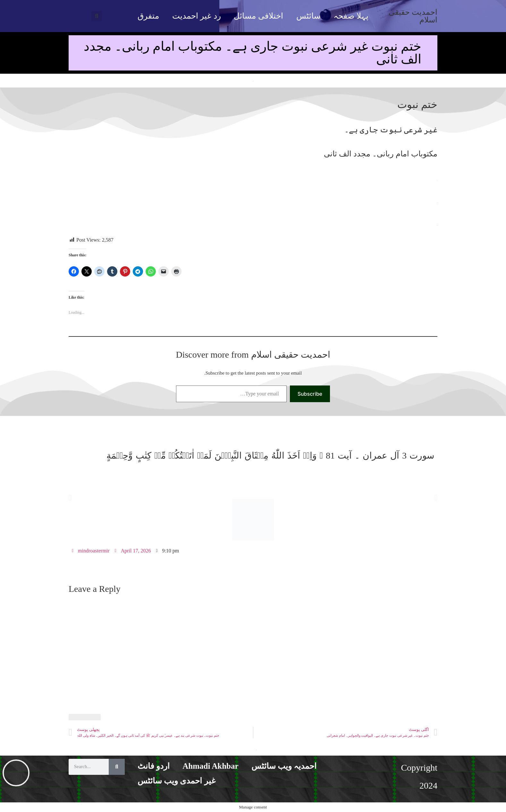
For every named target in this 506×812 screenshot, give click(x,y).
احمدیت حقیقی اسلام (413, 16)
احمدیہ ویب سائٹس (284, 766)
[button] (97, 16)
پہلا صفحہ (351, 16)
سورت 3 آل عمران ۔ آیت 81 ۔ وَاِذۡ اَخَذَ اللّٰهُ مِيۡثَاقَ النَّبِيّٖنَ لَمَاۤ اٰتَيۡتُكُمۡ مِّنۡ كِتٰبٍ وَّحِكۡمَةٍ (270, 456)
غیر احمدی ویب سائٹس (177, 781)
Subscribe (310, 394)
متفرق (148, 16)
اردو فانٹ (154, 766)
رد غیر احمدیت (197, 16)
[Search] (117, 767)
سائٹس (308, 16)
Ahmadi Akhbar (210, 766)
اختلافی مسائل (258, 16)
